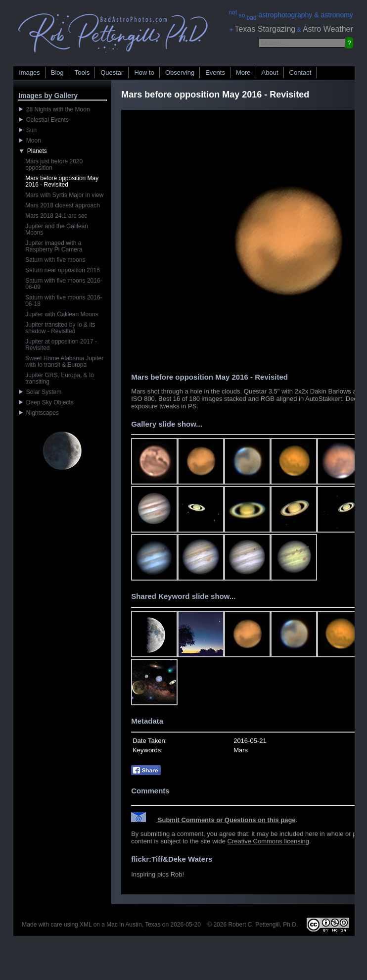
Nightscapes (39, 413)
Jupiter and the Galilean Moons (57, 229)
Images (29, 73)
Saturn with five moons (55, 260)
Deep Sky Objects (46, 402)
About (270, 73)
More (243, 73)
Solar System (40, 392)
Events (215, 73)
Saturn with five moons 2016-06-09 (64, 284)
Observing (180, 73)
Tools (82, 73)
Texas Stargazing (265, 29)
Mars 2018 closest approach (63, 205)
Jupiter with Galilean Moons (62, 314)
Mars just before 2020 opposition (54, 165)
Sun (28, 130)
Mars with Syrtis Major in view (64, 195)
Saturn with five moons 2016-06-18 (64, 301)
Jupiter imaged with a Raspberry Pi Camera (54, 246)
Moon (30, 141)
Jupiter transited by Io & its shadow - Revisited (60, 328)
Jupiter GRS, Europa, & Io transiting (60, 378)
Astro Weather (328, 29)
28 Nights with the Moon (54, 109)
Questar (112, 73)
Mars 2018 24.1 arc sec (56, 216)
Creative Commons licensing (268, 841)
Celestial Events (44, 120)
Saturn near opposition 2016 (63, 270)
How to (144, 73)
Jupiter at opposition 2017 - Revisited (61, 345)
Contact (300, 73)
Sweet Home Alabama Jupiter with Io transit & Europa (64, 362)
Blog (57, 73)
